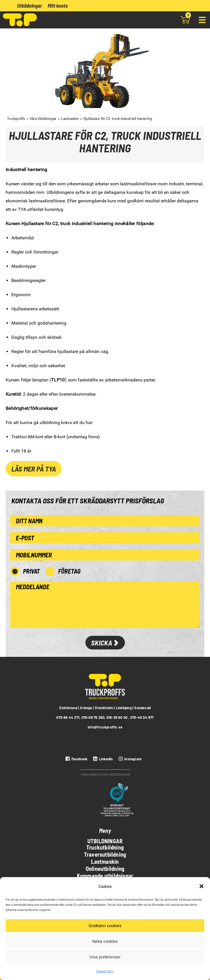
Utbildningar (30, 6)
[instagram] (129, 759)
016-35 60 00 (117, 717)
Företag (69, 571)
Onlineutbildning (105, 869)
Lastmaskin (70, 118)
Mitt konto (58, 6)
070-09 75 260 (93, 717)
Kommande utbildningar (105, 876)
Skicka (105, 643)
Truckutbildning (105, 847)
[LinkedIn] (102, 759)
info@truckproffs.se (105, 727)
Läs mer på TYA (34, 469)
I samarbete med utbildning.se (105, 774)
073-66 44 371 (68, 717)
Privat (31, 571)
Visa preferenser (105, 957)
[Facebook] (76, 759)
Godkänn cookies (105, 926)
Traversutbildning (105, 854)
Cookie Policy (105, 971)
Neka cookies (105, 941)
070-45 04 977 (142, 717)
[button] (201, 886)
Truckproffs (16, 118)
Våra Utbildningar (43, 118)
